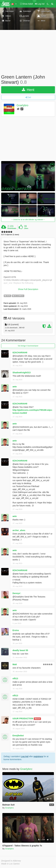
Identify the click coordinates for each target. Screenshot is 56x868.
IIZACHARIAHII (20, 353)
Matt (15, 664)
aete (15, 387)
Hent (28, 90)
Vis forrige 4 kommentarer (28, 346)
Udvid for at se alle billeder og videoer (28, 220)
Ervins (16, 630)
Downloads (12, 228)
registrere (38, 756)
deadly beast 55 (20, 650)
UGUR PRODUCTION (23, 718)
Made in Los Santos (10, 864)
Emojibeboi (18, 736)
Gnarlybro (22, 105)
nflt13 (15, 678)
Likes (26, 228)
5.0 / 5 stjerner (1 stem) (10, 235)
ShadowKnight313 (22, 373)
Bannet (37, 719)
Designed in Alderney (11, 861)
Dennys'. (17, 593)
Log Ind (25, 756)
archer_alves (19, 530)
